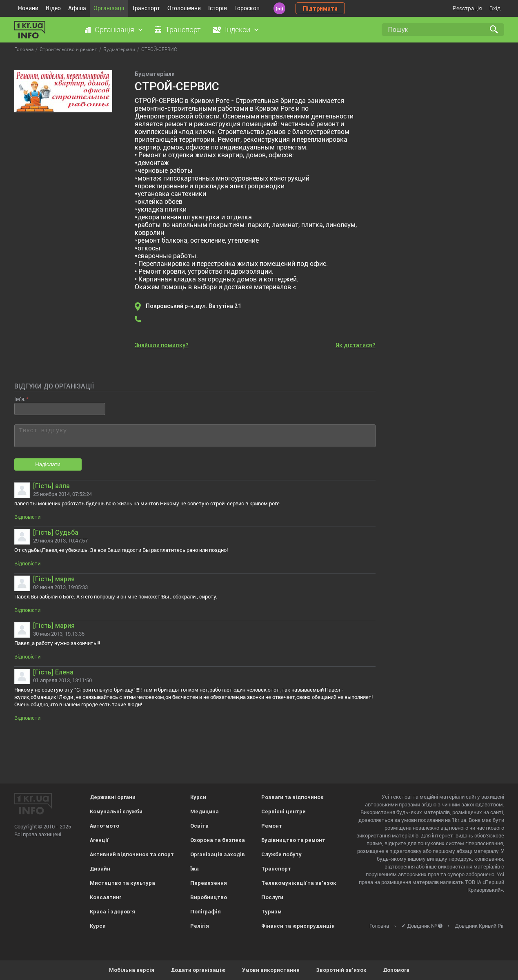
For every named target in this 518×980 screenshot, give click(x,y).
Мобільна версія (132, 970)
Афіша (77, 8)
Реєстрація (467, 8)
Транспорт (146, 8)
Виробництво (209, 897)
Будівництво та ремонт (293, 840)
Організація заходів (218, 854)
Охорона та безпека (218, 840)
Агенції (99, 840)
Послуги (272, 897)
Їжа (195, 869)
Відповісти (27, 517)
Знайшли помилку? (162, 345)
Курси (98, 926)
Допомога (396, 970)
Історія (218, 8)
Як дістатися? (356, 345)
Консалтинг (106, 897)
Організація (114, 30)
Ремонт (272, 826)
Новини (28, 8)
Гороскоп (247, 8)
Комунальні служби (116, 811)
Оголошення (184, 8)
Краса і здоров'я (112, 912)
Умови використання (271, 970)
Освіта (199, 826)
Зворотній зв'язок (341, 970)
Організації (109, 8)
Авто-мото (104, 826)
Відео (53, 8)
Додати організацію (198, 970)
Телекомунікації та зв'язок (299, 883)
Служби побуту (281, 854)
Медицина (205, 811)
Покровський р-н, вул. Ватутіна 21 (193, 306)
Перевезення (209, 883)
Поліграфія (206, 912)
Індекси (238, 30)
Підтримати (320, 9)
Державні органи (113, 797)
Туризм (271, 912)
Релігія (200, 926)
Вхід (495, 8)
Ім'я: (20, 399)
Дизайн (100, 869)
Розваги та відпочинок (292, 797)
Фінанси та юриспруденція (298, 926)
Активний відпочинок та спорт (132, 854)
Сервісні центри (283, 811)
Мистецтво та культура (122, 883)
